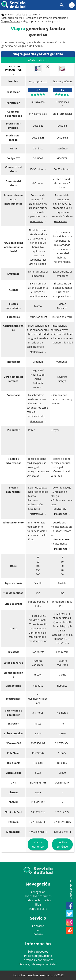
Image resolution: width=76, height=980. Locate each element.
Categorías (38, 892)
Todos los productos (38, 896)
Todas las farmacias (38, 900)
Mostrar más (36, 222)
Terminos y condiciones (38, 960)
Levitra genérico (62, 844)
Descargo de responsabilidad (38, 964)
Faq (38, 930)
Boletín (38, 934)
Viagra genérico (38, 844)
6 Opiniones (38, 102)
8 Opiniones (62, 102)
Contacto (38, 926)
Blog (38, 904)
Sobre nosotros (38, 952)
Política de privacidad (38, 956)
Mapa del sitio (38, 909)
